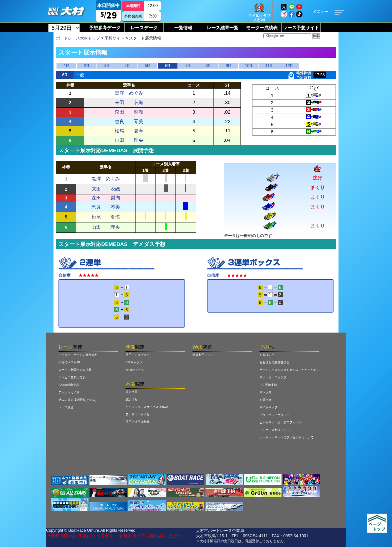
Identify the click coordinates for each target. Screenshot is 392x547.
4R (127, 66)
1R (66, 66)
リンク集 (265, 392)
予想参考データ (105, 28)
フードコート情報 (137, 414)
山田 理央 (129, 140)
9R (228, 66)
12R (289, 66)
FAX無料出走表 (69, 385)
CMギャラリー (135, 362)
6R (167, 66)
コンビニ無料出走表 (72, 377)
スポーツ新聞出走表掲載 (75, 370)
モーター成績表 (262, 28)
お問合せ (265, 400)
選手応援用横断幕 (137, 422)
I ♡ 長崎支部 (268, 385)
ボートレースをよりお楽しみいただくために (289, 370)
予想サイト (114, 38)
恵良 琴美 (129, 121)
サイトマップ (268, 407)
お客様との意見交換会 (274, 362)
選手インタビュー (137, 355)
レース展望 (66, 407)
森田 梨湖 (129, 112)
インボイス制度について (276, 430)
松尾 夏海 (129, 131)
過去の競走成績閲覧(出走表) (77, 400)
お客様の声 (267, 355)
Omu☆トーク (135, 370)
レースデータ (144, 28)
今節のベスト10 (69, 362)
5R (147, 66)
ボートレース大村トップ (78, 38)
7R (188, 66)
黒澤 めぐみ (129, 93)
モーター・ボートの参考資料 (78, 355)
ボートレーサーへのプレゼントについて (286, 437)
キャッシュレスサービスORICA (147, 407)
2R (86, 66)
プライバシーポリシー (274, 415)
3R (107, 66)
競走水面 (131, 392)
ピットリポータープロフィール (280, 422)
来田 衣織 (129, 102)
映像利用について (204, 355)
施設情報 (131, 399)
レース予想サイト (301, 28)
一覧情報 (183, 28)
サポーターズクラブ (273, 377)
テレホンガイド (69, 392)
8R (208, 66)
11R (269, 66)
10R (249, 66)
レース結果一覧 (222, 28)
